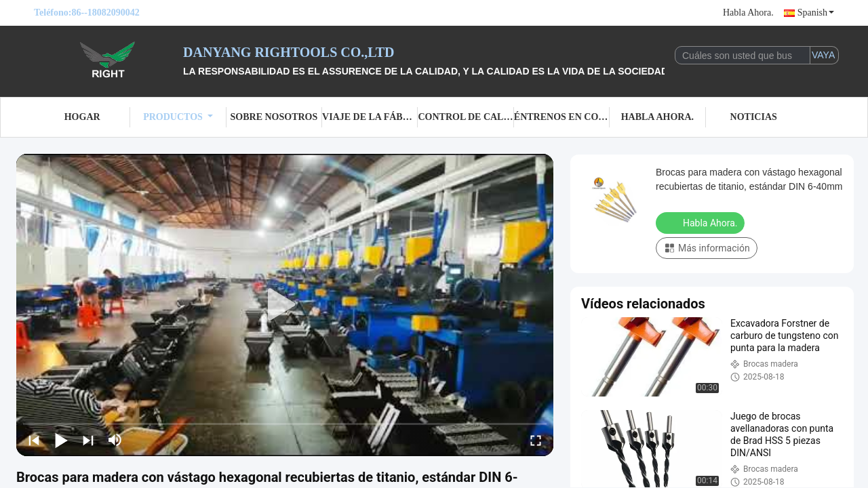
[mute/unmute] (115, 440)
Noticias (754, 117)
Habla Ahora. (748, 13)
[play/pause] (61, 440)
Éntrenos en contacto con (562, 117)
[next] (88, 440)
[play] (285, 305)
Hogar (82, 117)
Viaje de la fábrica (370, 117)
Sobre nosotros (274, 117)
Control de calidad (466, 117)
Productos (178, 117)
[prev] (34, 440)
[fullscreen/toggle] (536, 440)
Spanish (816, 13)
